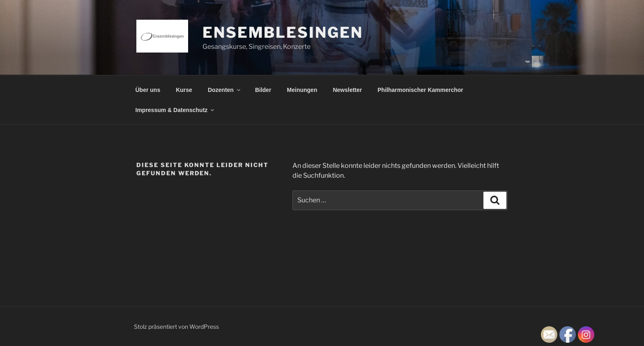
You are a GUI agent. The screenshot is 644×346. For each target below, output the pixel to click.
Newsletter (347, 90)
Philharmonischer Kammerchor (420, 90)
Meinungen (302, 90)
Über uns (148, 90)
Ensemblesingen (283, 32)
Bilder (263, 90)
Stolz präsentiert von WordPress (176, 327)
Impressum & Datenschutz (176, 110)
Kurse (184, 90)
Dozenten (225, 90)
